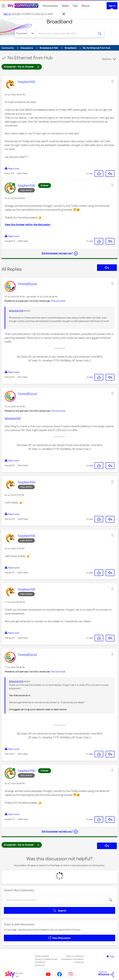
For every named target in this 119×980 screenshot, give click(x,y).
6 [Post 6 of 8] (10, 638)
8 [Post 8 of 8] (10, 241)
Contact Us (79, 962)
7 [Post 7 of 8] (10, 754)
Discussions (50, 6)
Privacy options (42, 956)
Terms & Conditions (75, 956)
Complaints (40, 962)
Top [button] (112, 956)
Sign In (112, 6)
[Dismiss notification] (64, 14)
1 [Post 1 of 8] (10, 173)
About (86, 6)
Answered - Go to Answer (22, 67)
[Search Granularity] (25, 33)
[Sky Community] (23, 6)
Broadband (59, 21)
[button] (112, 81)
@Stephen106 (16, 311)
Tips (75, 6)
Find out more (58, 301)
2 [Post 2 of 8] (10, 377)
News (65, 6)
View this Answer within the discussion (28, 224)
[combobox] (67, 33)
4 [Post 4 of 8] (10, 519)
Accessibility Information (73, 959)
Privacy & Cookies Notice (46, 959)
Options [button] (107, 59)
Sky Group (40, 965)
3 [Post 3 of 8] (10, 465)
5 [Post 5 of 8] (10, 573)
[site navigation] (3, 6)
